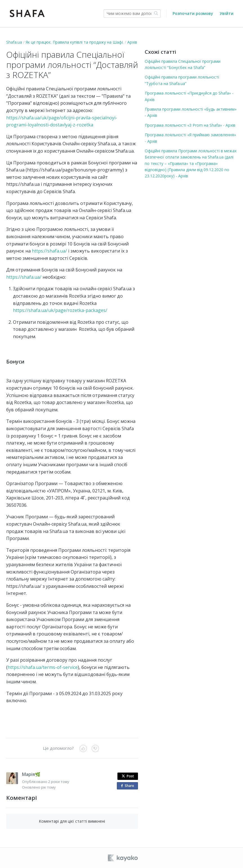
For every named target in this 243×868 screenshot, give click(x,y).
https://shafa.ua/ (49, 251)
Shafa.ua (14, 42)
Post (128, 776)
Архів (132, 42)
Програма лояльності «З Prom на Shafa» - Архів (190, 125)
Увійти (227, 13)
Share (129, 786)
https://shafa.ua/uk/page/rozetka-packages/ (60, 310)
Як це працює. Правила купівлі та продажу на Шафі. (75, 42)
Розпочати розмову (193, 13)
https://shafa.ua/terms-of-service (43, 667)
